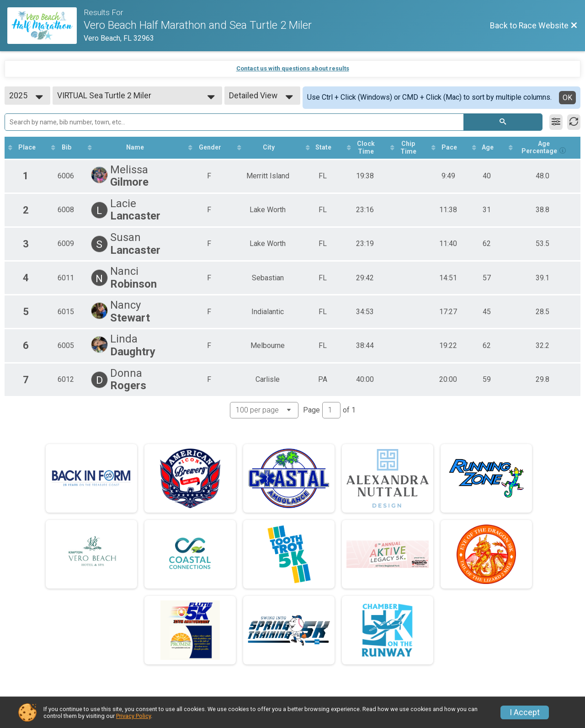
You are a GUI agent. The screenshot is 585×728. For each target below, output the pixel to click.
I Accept (525, 712)
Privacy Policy (133, 716)
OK (567, 98)
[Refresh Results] (574, 122)
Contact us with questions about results (293, 68)
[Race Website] (45, 26)
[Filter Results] (556, 122)
